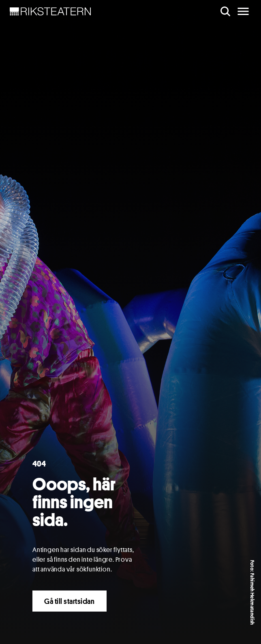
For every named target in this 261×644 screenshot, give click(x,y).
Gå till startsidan (70, 601)
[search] (225, 11)
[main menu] (243, 11)
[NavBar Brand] (50, 11)
